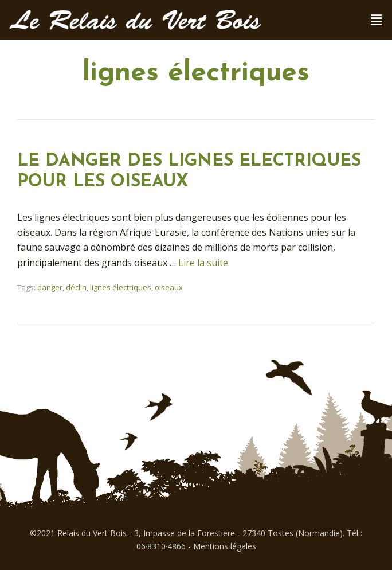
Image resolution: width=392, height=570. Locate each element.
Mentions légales (225, 546)
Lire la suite (203, 263)
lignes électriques (121, 287)
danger (50, 287)
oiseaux (169, 287)
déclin (76, 287)
